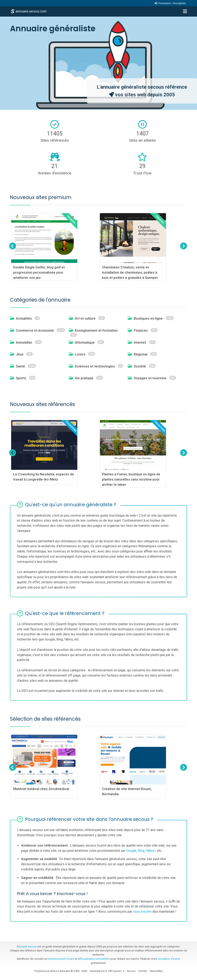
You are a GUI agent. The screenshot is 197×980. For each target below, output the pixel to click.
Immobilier (24, 343)
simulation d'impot (169, 959)
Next (183, 250)
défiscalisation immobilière (94, 959)
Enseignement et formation (96, 330)
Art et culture (85, 318)
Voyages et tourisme (150, 378)
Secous (131, 971)
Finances (141, 330)
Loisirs (80, 354)
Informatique (85, 343)
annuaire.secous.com (31, 11)
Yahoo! (151, 851)
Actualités (24, 318)
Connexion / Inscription (172, 3)
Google (131, 851)
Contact (143, 971)
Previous (13, 250)
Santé (20, 366)
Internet (140, 343)
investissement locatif (61, 959)
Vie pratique (84, 378)
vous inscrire (142, 912)
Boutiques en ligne (148, 318)
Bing (141, 851)
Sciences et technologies (95, 366)
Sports (21, 378)
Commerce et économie (35, 330)
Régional (141, 354)
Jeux (20, 354)
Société (140, 366)
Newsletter (156, 971)
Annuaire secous (27, 947)
